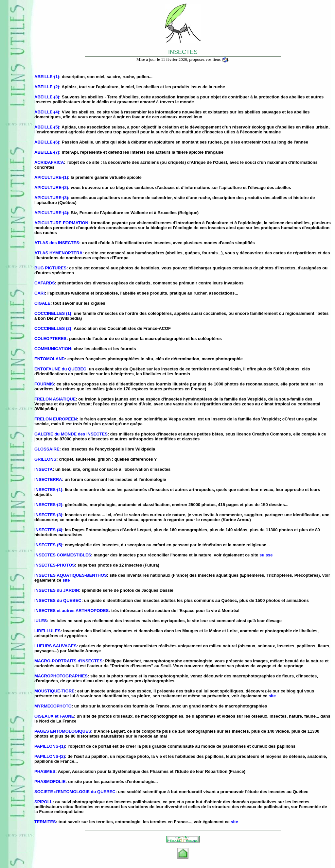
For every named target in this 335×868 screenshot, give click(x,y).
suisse (266, 555)
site (66, 580)
